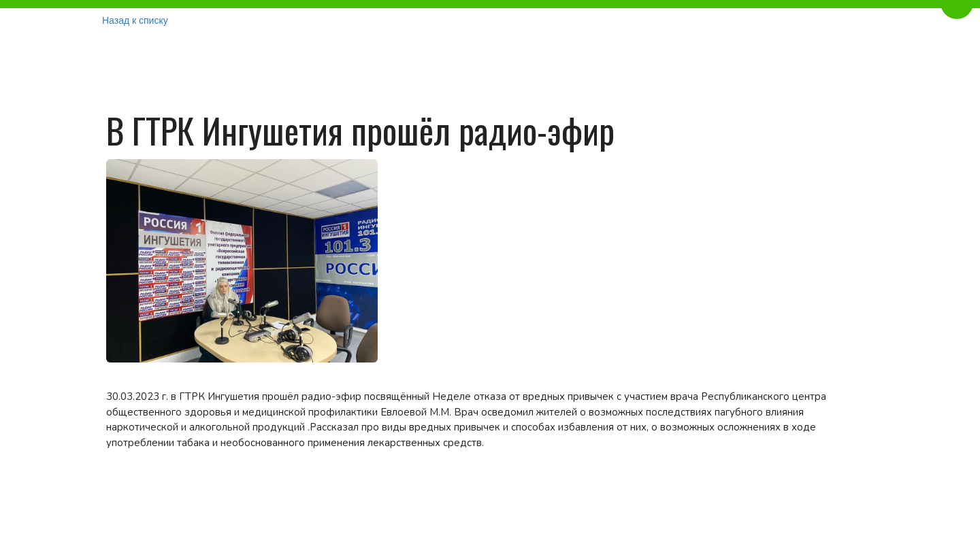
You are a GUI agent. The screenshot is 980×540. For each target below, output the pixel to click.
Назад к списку (135, 20)
